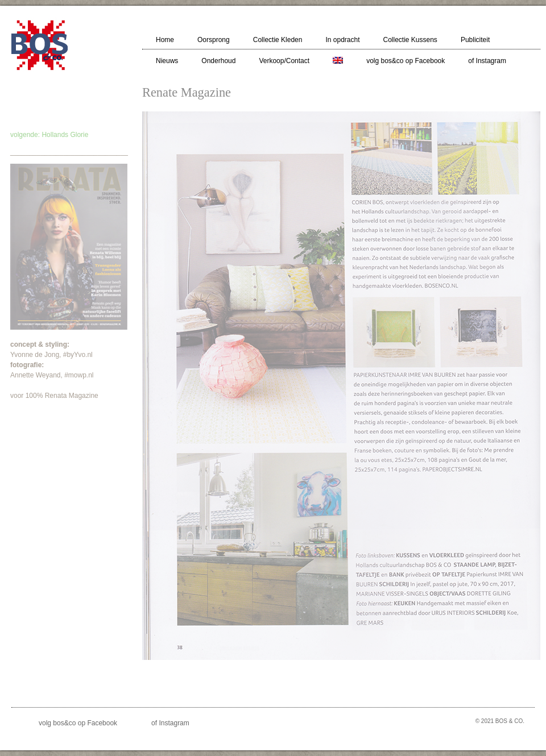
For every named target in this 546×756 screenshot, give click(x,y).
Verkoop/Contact (284, 61)
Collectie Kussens (410, 40)
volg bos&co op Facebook (406, 61)
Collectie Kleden (278, 40)
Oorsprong (214, 40)
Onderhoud (218, 61)
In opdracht (342, 40)
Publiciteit (475, 40)
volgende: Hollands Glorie (49, 135)
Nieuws (167, 61)
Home (165, 40)
